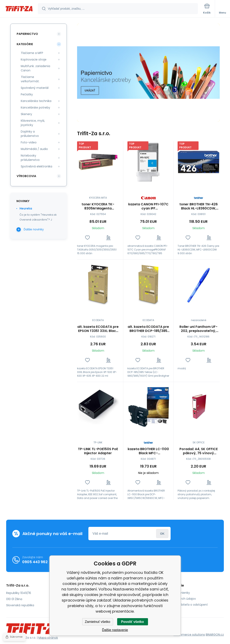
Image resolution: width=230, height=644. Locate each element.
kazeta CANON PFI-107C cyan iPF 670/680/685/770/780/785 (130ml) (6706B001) (148, 206)
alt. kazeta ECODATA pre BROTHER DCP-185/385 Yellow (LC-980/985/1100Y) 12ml (148, 329)
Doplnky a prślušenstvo (30, 134)
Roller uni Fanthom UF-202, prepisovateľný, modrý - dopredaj (199, 329)
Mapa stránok (48, 638)
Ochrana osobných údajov (177, 599)
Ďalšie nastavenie (115, 630)
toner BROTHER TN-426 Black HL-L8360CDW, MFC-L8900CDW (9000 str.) (199, 206)
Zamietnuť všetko (98, 622)
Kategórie (25, 44)
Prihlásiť (162, 534)
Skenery (26, 114)
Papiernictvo (27, 34)
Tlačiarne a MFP (32, 53)
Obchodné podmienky (174, 593)
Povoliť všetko (132, 622)
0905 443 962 (35, 562)
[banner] (19, 9)
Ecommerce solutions (189, 635)
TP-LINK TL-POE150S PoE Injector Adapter (98, 451)
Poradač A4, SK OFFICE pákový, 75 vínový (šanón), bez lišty (199, 451)
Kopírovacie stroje (34, 59)
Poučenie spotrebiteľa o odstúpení (183, 605)
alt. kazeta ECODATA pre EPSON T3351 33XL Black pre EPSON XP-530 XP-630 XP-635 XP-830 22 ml (98, 329)
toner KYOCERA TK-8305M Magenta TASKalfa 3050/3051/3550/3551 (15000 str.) (98, 206)
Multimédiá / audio (34, 149)
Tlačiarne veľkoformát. (30, 79)
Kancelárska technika (36, 101)
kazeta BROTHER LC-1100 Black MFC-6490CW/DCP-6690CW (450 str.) (148, 451)
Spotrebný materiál (35, 88)
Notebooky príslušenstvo (30, 158)
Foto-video (29, 142)
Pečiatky (27, 94)
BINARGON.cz (215, 635)
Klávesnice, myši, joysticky (33, 123)
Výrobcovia (26, 176)
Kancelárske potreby (35, 108)
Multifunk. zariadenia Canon (35, 68)
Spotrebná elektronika (36, 166)
